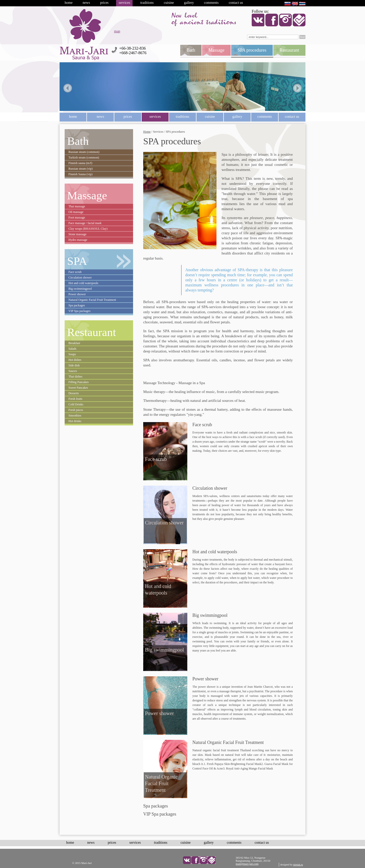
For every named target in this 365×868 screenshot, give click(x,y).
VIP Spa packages (79, 311)
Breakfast (74, 343)
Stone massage (77, 234)
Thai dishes (75, 377)
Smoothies (75, 416)
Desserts (74, 393)
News (86, 3)
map (117, 31)
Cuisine (169, 3)
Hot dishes (75, 360)
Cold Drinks (76, 404)
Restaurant (92, 332)
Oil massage (76, 212)
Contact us (236, 3)
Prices (104, 3)
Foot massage (77, 218)
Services (124, 3)
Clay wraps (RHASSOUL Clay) (88, 229)
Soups (72, 354)
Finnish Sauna (80, 174)
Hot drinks (75, 421)
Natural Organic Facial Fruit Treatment (92, 300)
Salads (72, 349)
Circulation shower (80, 278)
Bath (78, 141)
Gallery (189, 3)
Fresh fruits (75, 399)
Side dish (74, 365)
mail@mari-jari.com (247, 864)
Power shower (77, 294)
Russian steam (84, 152)
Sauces (73, 371)
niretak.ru (298, 865)
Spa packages (77, 305)
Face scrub (75, 272)
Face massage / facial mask (85, 223)
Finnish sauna (80, 163)
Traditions (147, 3)
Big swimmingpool (80, 289)
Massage (87, 195)
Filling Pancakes (79, 382)
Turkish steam (84, 157)
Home (69, 3)
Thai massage (77, 206)
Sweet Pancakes (78, 388)
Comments (211, 3)
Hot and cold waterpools (83, 283)
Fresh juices (76, 410)
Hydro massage (78, 240)
